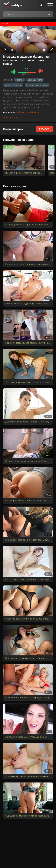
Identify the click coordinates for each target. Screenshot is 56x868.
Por (17, 5)
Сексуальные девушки (37, 85)
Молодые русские (13, 85)
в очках (35, 112)
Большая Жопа (35, 80)
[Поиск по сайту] (49, 14)
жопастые (24, 112)
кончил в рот (11, 117)
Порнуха (19, 80)
